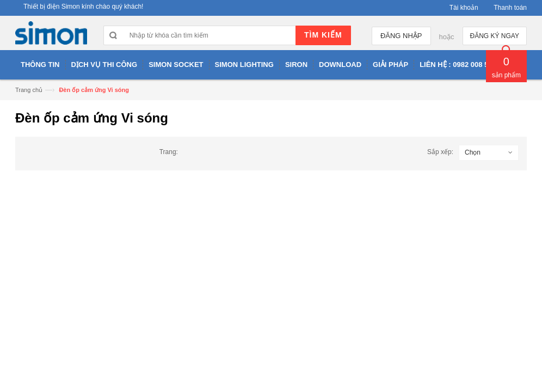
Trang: (169, 152)
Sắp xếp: (440, 152)
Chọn (473, 152)
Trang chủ (29, 90)
